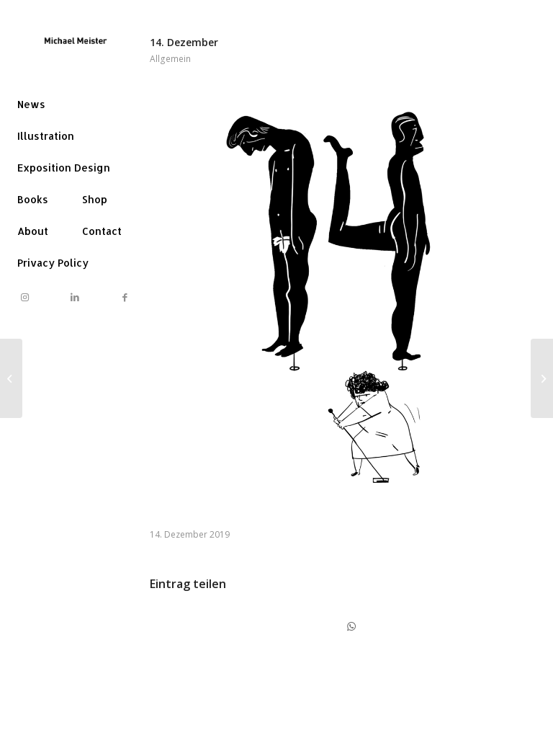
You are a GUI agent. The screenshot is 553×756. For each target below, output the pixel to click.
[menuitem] (31, 104)
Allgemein (170, 59)
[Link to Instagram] (25, 297)
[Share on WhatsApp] (351, 626)
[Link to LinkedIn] (75, 297)
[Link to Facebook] (124, 297)
